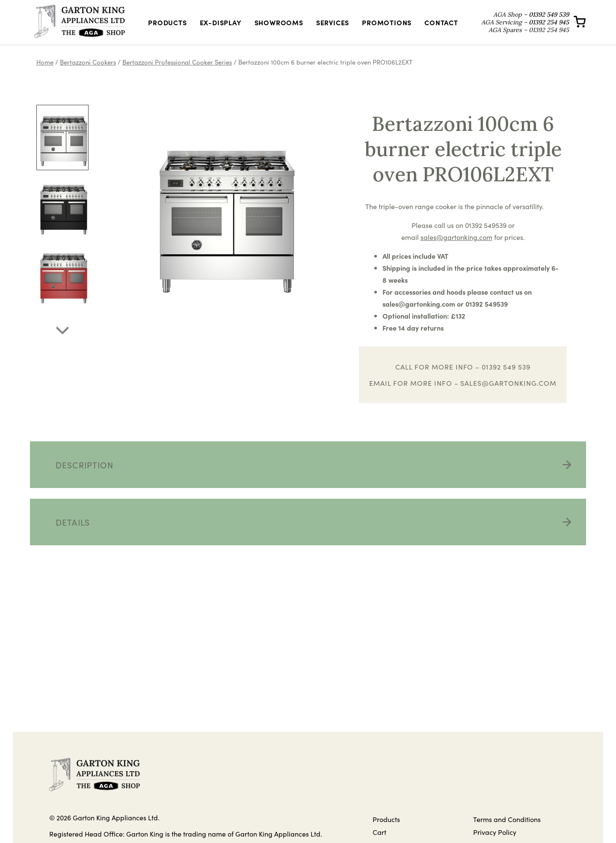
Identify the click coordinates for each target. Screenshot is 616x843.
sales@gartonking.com (508, 396)
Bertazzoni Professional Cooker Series (177, 75)
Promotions (387, 29)
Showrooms (279, 29)
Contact (441, 29)
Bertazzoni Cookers (88, 75)
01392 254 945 (549, 29)
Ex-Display (221, 29)
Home (45, 75)
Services (333, 29)
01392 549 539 (549, 21)
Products (167, 29)
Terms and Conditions (507, 832)
